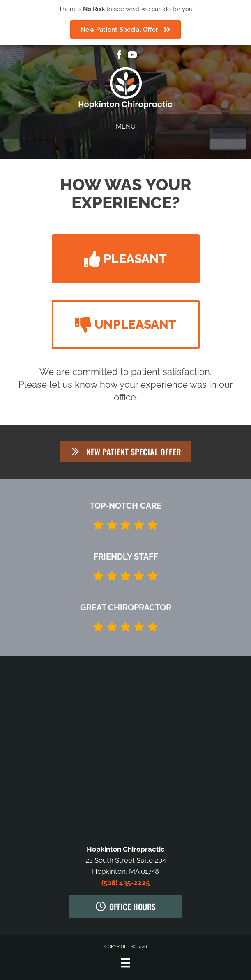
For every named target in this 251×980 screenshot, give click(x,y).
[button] (126, 259)
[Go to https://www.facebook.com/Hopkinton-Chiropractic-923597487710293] (119, 56)
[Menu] (125, 963)
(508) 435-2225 (125, 883)
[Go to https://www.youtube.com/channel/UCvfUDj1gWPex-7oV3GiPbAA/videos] (132, 56)
